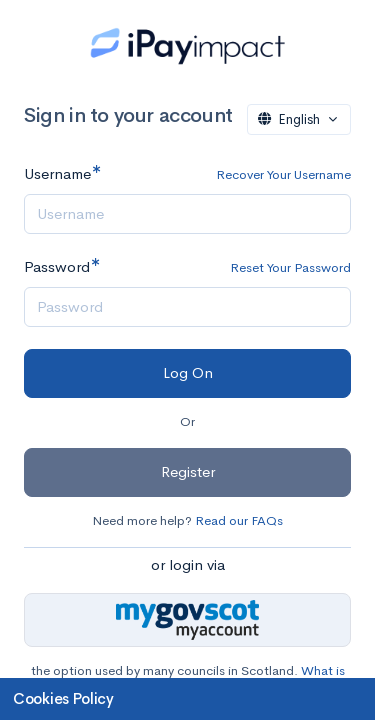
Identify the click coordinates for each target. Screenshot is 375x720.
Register (188, 471)
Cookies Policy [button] (63, 698)
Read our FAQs (239, 520)
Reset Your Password (290, 267)
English (291, 119)
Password (57, 266)
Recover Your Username (283, 174)
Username (57, 173)
